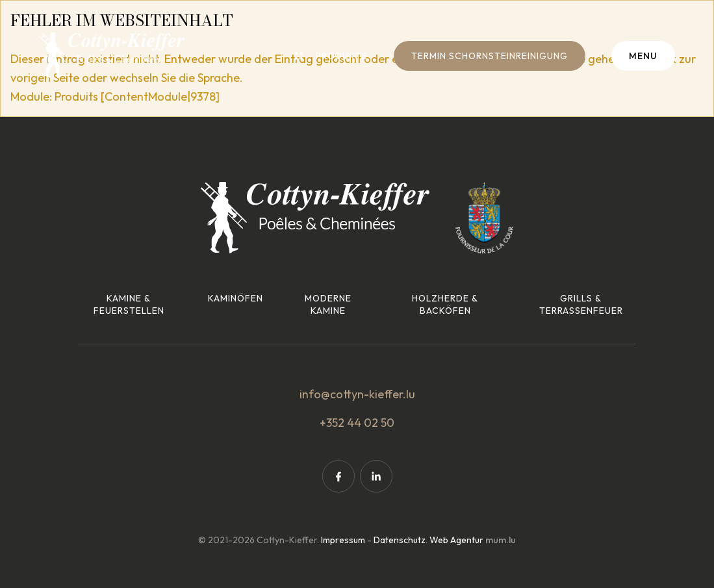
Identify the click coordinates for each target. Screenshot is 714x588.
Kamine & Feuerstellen (129, 305)
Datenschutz (400, 540)
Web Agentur (456, 540)
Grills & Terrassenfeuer (581, 305)
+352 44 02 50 (357, 423)
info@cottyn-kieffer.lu (357, 394)
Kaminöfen (236, 298)
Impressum (343, 540)
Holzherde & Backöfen (445, 305)
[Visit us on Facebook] (338, 476)
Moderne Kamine (328, 305)
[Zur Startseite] (112, 55)
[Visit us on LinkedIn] (376, 476)
